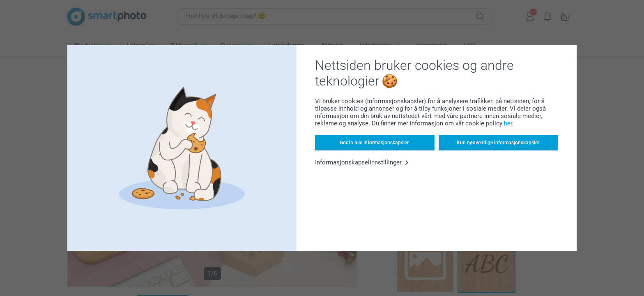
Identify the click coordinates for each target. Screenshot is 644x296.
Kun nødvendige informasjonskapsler (498, 143)
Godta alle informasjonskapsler (374, 143)
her (508, 123)
